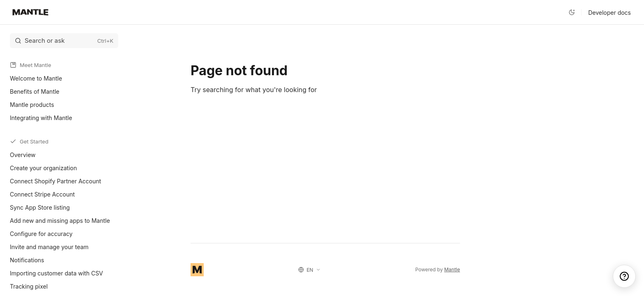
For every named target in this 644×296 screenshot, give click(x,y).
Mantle (452, 269)
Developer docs (609, 13)
